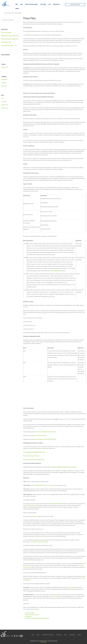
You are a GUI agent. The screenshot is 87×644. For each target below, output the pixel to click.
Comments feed (5, 105)
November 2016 (5, 67)
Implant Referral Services (32, 4)
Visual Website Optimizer (31, 505)
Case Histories (4, 79)
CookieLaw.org (29, 616)
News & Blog (4, 86)
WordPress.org (5, 108)
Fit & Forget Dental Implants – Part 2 (9, 45)
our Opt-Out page (56, 596)
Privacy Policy (43, 642)
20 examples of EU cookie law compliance (39, 542)
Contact (17, 8)
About (22, 4)
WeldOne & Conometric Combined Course (10, 36)
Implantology (56, 4)
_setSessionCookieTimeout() (55, 271)
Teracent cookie (51, 485)
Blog (50, 4)
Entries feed (4, 101)
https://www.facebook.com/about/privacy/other (46, 432)
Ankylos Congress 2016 (6, 42)
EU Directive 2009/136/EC (55, 504)
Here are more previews (6, 32)
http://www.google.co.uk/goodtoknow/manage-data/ (34, 452)
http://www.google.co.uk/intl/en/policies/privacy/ (45, 439)
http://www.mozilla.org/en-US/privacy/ (31, 456)
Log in (3, 98)
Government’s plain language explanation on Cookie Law (37, 618)
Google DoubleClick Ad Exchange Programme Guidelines (65, 467)
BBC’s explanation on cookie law (32, 615)
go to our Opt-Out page (73, 587)
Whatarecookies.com (34, 516)
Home (17, 4)
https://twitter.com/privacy (40, 435)
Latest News (4, 83)
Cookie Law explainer (30, 613)
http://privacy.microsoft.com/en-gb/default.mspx (34, 460)
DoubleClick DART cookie (40, 485)
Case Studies (43, 4)
